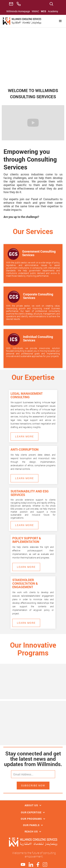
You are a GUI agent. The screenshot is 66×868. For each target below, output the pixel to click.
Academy (53, 11)
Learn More (24, 436)
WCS (43, 11)
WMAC (35, 11)
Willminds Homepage (18, 11)
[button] (60, 21)
